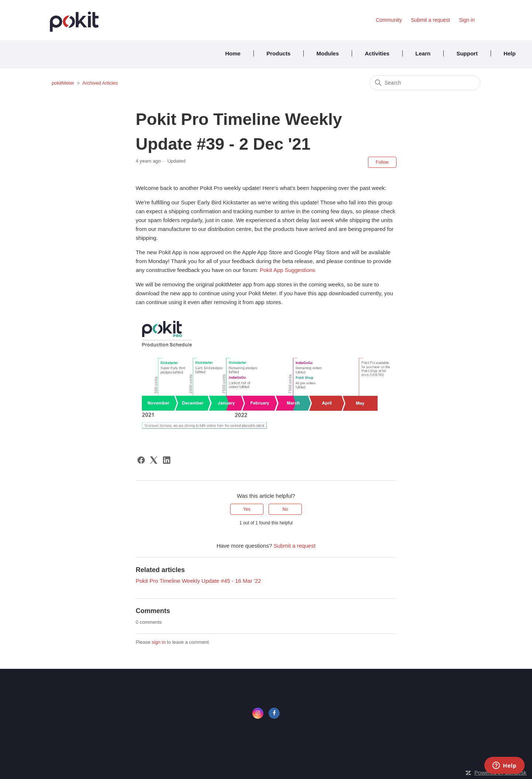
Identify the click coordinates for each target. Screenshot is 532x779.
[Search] (425, 83)
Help (510, 53)
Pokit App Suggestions (287, 270)
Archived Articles (100, 83)
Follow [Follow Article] (382, 162)
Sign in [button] (467, 20)
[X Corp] (154, 460)
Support (467, 53)
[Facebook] (141, 460)
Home (233, 53)
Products (278, 53)
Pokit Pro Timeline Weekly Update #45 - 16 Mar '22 (198, 581)
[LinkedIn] (167, 460)
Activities (377, 53)
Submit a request (430, 20)
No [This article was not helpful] (285, 509)
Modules (328, 53)
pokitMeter (63, 83)
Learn (423, 53)
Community (389, 20)
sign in (159, 642)
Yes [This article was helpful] (247, 509)
